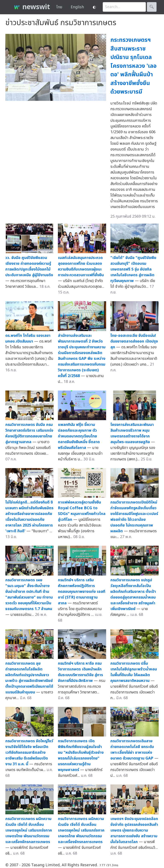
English (77, 7)
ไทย (59, 7)
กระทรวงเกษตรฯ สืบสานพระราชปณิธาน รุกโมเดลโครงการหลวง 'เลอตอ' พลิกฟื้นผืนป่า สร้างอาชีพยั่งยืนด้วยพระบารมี (133, 66)
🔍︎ (152, 7)
